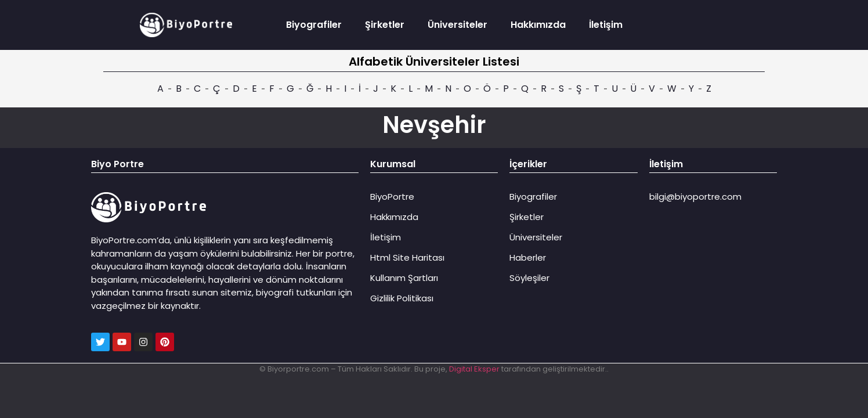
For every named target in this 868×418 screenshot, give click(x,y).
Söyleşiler (529, 278)
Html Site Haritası (407, 257)
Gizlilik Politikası (402, 298)
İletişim (606, 25)
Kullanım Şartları (404, 278)
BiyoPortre (392, 197)
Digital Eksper (474, 369)
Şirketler (385, 25)
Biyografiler (314, 25)
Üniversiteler (457, 25)
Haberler (528, 257)
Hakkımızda (538, 25)
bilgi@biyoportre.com (695, 197)
